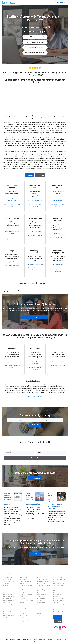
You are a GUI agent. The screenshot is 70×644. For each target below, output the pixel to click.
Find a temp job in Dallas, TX (58, 366)
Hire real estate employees (58, 265)
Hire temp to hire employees (35, 363)
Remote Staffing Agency (35, 381)
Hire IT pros (58, 233)
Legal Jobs (6, 585)
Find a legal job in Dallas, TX (12, 267)
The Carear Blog (35, 478)
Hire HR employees (35, 231)
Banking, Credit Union (59, 583)
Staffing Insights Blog (42, 591)
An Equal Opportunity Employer (39, 639)
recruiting (47, 80)
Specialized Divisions (42, 581)
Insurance (56, 593)
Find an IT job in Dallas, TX (58, 237)
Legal (12, 251)
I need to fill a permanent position (35, 37)
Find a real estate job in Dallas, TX (58, 271)
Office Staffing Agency (26, 593)
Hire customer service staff (12, 232)
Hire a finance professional (12, 200)
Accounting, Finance (59, 578)
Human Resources (35, 218)
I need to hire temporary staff (35, 42)
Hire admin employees (35, 201)
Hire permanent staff (12, 362)
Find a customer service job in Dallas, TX (12, 238)
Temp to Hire (35, 349)
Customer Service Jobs (9, 593)
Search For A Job (8, 578)
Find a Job (30, 175)
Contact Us (23, 623)
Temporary (58, 349)
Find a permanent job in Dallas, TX (12, 366)
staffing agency (27, 80)
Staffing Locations (41, 593)
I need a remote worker (35, 47)
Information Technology (58, 219)
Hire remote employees (35, 396)
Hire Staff (60, 3)
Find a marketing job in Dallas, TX (35, 269)
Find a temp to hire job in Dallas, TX (35, 368)
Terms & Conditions (56, 639)
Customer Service (12, 218)
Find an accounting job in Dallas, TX (12, 205)
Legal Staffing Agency (26, 595)
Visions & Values (41, 583)
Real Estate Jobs (8, 587)
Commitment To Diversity (43, 585)
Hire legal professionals (12, 262)
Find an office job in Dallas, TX (35, 205)
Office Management (59, 598)
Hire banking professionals (58, 200)
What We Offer (24, 579)
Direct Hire (12, 349)
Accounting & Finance (12, 186)
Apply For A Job (7, 579)
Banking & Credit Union (58, 186)
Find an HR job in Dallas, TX (35, 236)
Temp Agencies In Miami (43, 602)
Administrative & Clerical (35, 186)
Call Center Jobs (8, 595)
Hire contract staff (58, 362)
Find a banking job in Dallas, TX (58, 205)
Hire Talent (40, 175)
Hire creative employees (35, 264)
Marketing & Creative (35, 252)
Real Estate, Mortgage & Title (58, 252)
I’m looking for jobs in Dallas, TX (35, 53)
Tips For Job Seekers (9, 581)
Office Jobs (6, 583)
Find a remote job (35, 400)
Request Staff (35, 554)
